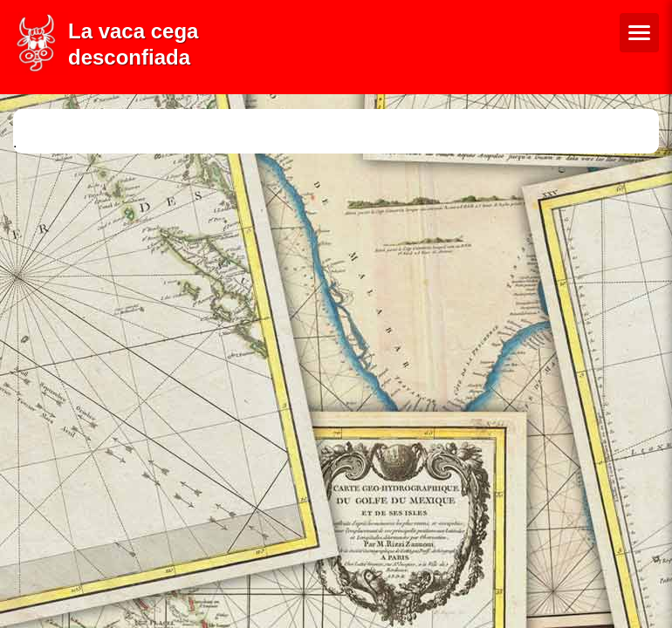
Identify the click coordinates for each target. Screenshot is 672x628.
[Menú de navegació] (639, 33)
